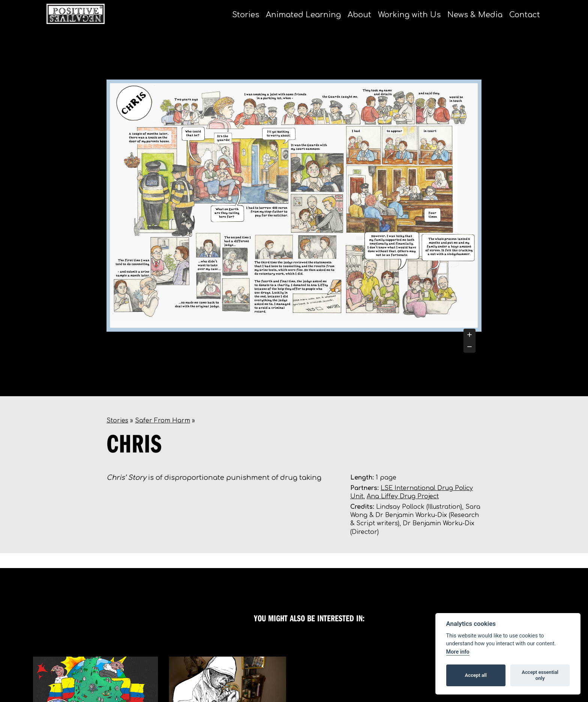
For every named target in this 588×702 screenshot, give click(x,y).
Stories (246, 15)
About (359, 15)
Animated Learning (303, 15)
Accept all (476, 675)
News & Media (475, 15)
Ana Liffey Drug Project (403, 496)
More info (458, 652)
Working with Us (409, 15)
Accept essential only (540, 675)
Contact (525, 15)
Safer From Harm (163, 421)
